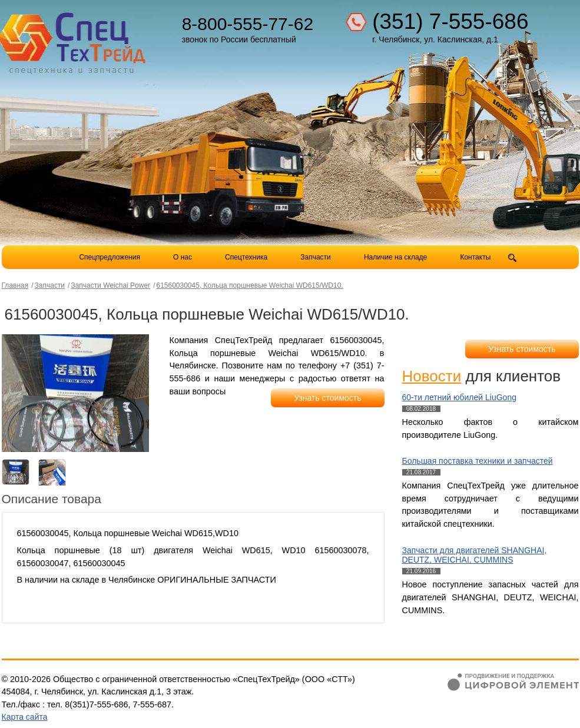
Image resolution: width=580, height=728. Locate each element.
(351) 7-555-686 (450, 21)
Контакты (475, 257)
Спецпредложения (110, 257)
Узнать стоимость (327, 398)
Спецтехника (246, 257)
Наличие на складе (395, 257)
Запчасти (316, 257)
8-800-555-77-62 (248, 24)
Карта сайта (25, 717)
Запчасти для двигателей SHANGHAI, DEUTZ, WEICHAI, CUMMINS (475, 555)
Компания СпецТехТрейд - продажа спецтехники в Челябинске (74, 39)
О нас (183, 257)
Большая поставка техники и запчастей (478, 461)
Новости (432, 376)
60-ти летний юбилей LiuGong (459, 397)
